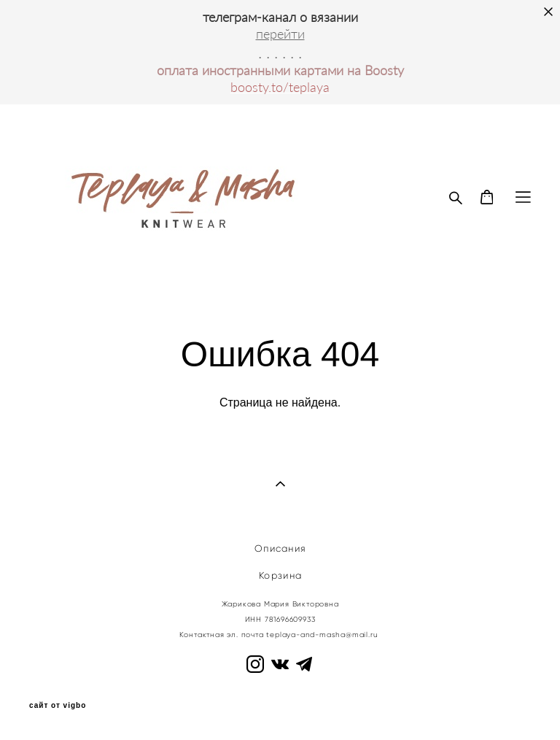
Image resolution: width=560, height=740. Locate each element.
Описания (280, 548)
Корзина (280, 575)
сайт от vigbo (58, 706)
